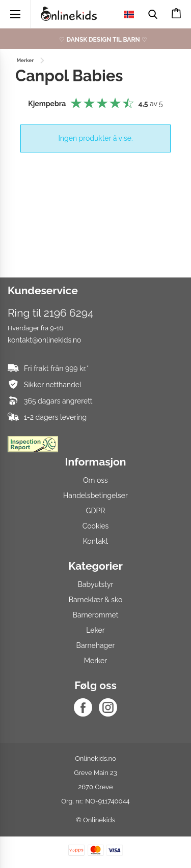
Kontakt (95, 541)
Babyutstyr (96, 584)
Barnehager (96, 645)
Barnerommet (96, 615)
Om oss (95, 480)
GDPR (96, 511)
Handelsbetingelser (95, 495)
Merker (95, 661)
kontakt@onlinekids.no (44, 340)
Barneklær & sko (96, 600)
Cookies (96, 526)
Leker (95, 630)
